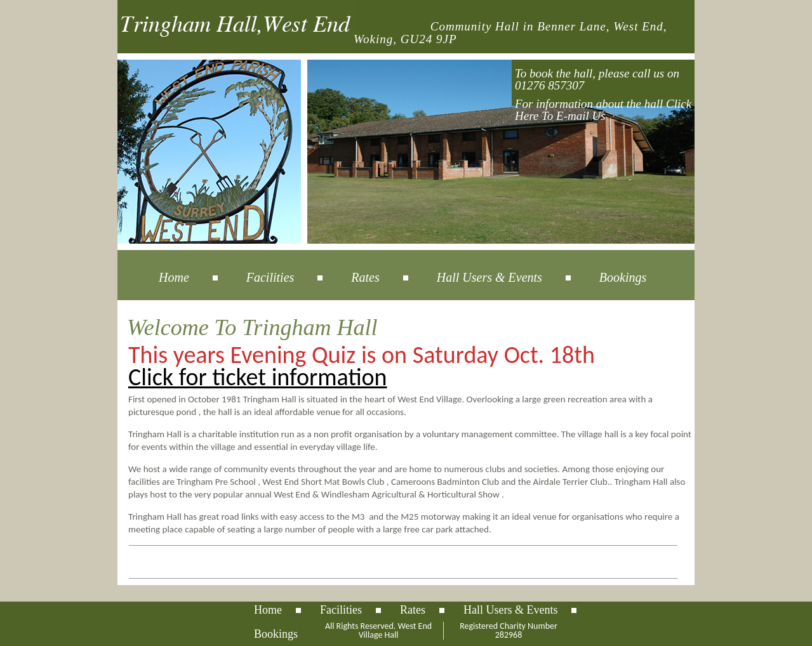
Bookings (623, 277)
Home (174, 277)
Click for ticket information (258, 377)
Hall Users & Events (489, 277)
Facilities (270, 277)
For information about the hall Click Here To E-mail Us (603, 110)
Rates (365, 277)
